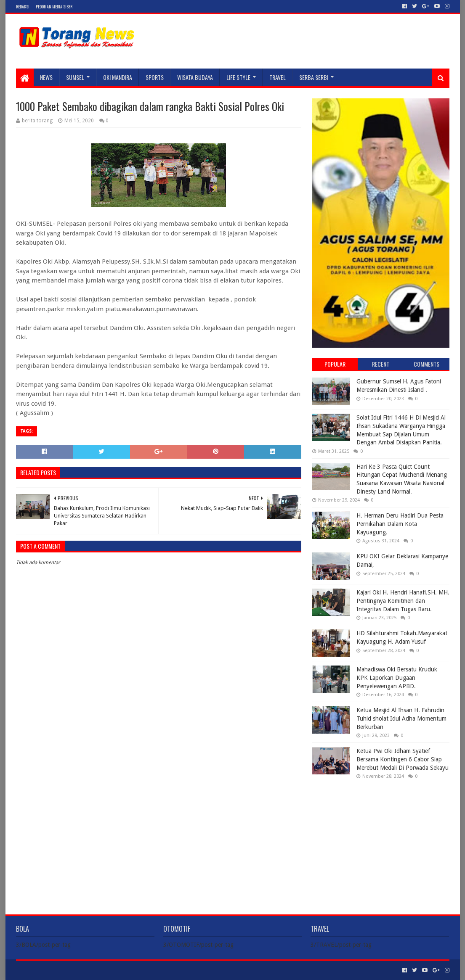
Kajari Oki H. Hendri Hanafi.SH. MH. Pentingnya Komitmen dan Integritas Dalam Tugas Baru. (403, 601)
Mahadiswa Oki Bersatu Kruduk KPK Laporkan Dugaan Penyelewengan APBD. (397, 678)
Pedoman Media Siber (54, 7)
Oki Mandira (118, 77)
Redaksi (23, 7)
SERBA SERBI (314, 77)
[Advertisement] (381, 840)
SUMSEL (75, 77)
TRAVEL (278, 77)
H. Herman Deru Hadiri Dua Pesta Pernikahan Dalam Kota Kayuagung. (400, 524)
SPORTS (155, 77)
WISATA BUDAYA (195, 77)
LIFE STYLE (238, 77)
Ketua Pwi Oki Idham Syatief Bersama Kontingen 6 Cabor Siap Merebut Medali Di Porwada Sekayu (403, 759)
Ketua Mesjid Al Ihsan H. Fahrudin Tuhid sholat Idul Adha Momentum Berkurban (401, 718)
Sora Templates (63, 970)
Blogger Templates (111, 970)
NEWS (46, 77)
